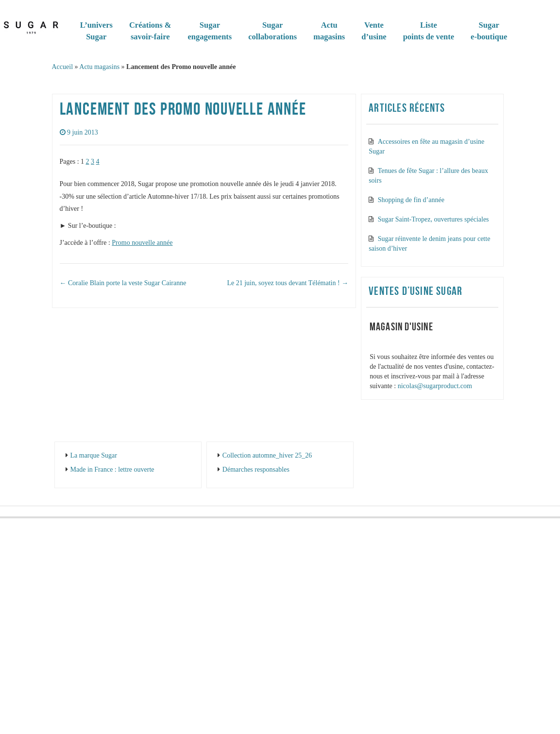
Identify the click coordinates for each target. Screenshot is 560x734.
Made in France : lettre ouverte (112, 469)
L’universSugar (96, 31)
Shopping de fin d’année (411, 200)
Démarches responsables (256, 469)
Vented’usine (374, 31)
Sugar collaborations (272, 31)
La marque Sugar (94, 455)
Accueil (63, 67)
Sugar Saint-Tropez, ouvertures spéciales (433, 219)
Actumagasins (329, 31)
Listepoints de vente (429, 31)
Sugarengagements (210, 31)
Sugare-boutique (489, 31)
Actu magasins (99, 67)
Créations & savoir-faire (150, 31)
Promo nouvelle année (142, 243)
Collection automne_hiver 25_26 (267, 455)
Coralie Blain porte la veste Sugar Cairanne (123, 283)
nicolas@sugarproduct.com (435, 386)
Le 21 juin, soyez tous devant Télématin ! (288, 283)
